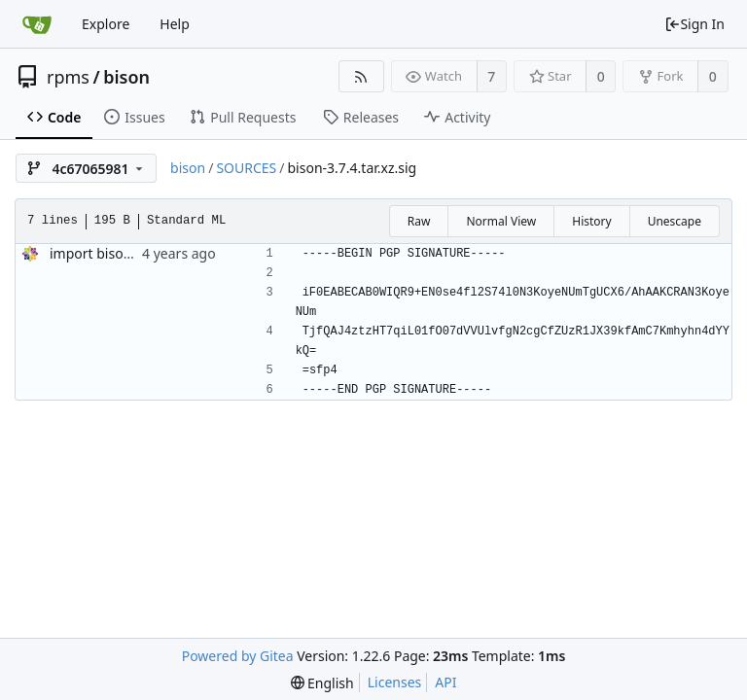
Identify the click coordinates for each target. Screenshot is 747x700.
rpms (68, 77)
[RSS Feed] (361, 76)
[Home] (37, 24)
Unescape (675, 221)
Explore (106, 24)
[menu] (322, 683)
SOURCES (246, 168)
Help (175, 24)
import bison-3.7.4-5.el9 (125, 253)
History (591, 221)
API (445, 682)
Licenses (395, 682)
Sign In (694, 24)
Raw (419, 221)
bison (126, 77)
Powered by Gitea (238, 656)
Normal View (501, 221)
